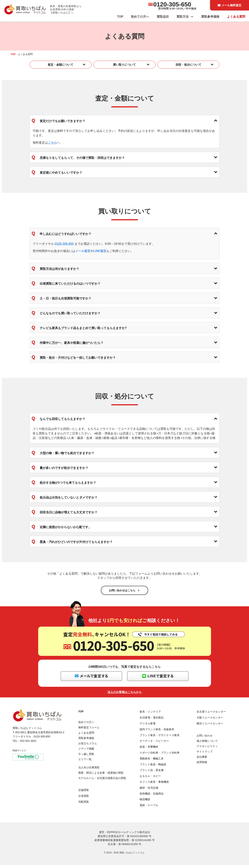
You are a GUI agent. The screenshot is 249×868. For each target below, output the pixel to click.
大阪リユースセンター (210, 721)
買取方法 (185, 17)
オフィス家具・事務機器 (154, 785)
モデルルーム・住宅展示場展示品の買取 (102, 781)
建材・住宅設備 (149, 791)
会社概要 (202, 760)
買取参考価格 (210, 17)
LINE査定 (100, 251)
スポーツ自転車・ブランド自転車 (160, 756)
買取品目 (163, 17)
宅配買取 (84, 805)
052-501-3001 (28, 744)
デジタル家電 (148, 726)
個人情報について (207, 744)
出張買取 (84, 799)
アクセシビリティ (207, 749)
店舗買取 (84, 793)
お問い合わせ (205, 739)
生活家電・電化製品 (152, 721)
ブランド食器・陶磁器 (153, 767)
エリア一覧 (85, 762)
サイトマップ (205, 755)
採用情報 (202, 765)
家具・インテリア (150, 715)
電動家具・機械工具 (152, 762)
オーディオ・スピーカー (154, 744)
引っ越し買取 (86, 757)
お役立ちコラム (88, 746)
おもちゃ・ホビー (150, 779)
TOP (120, 17)
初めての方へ (140, 17)
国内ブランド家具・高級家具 (157, 732)
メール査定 (83, 251)
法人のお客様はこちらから (125, 695)
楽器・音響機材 (149, 750)
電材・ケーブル (149, 808)
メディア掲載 (86, 752)
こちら (52, 143)
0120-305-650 (172, 4)
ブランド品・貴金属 (152, 773)
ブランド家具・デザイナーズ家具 (160, 738)
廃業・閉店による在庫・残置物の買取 (101, 776)
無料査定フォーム (89, 730)
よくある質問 (236, 17)
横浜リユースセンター (210, 726)
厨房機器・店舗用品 (152, 796)
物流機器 (145, 802)
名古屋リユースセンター (211, 715)
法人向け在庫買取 (89, 770)
